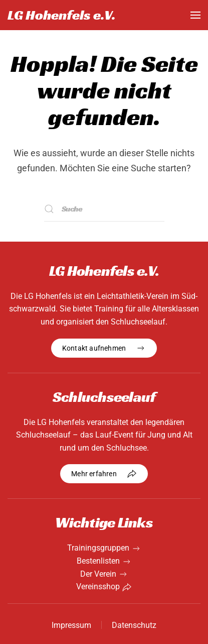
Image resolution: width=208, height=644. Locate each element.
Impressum (71, 625)
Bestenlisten (98, 561)
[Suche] (104, 209)
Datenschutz (134, 625)
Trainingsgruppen (98, 548)
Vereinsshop (98, 586)
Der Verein (98, 574)
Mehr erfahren (104, 474)
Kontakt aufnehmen (104, 348)
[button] (195, 15)
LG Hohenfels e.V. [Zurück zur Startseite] (62, 15)
